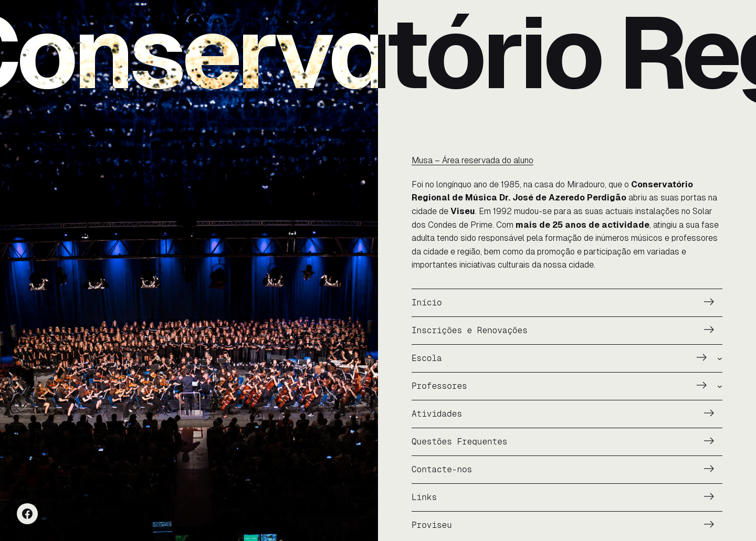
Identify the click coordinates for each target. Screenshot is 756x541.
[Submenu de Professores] (720, 386)
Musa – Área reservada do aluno (472, 160)
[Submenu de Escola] (720, 358)
